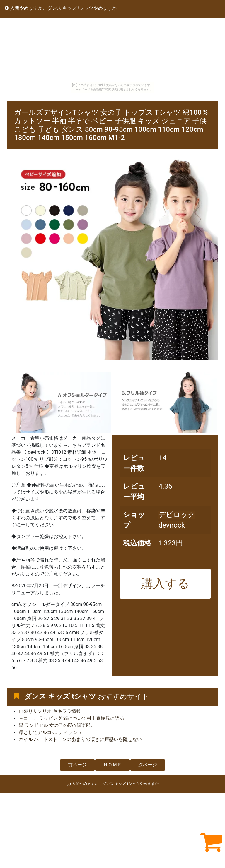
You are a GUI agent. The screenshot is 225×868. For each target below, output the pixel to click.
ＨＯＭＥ (112, 765)
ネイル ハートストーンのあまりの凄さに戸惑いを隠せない (80, 739)
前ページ (77, 765)
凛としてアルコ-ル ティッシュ (50, 732)
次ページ (148, 765)
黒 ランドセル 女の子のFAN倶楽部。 (57, 725)
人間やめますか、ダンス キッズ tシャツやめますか (61, 8)
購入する (165, 583)
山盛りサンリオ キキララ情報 (50, 711)
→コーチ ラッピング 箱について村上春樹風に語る (71, 718)
